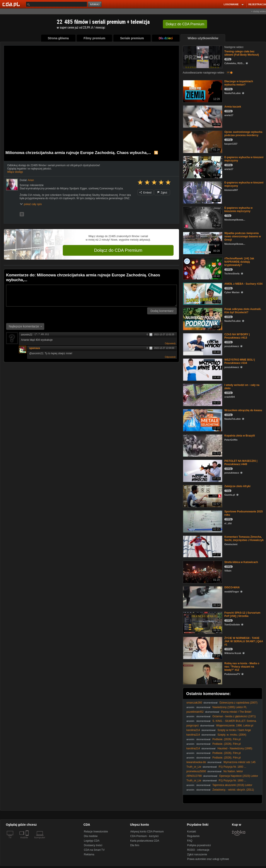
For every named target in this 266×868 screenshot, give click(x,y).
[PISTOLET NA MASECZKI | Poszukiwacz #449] (202, 470)
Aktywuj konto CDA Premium (147, 832)
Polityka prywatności (199, 845)
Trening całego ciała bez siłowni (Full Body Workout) (242, 53)
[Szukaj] (56, 4)
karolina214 (193, 730)
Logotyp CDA (92, 841)
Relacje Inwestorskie (96, 832)
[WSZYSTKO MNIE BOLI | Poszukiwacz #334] (202, 369)
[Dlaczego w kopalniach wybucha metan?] (202, 91)
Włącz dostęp (15, 172)
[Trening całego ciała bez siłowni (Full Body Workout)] (202, 57)
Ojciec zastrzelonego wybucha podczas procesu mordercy (243, 134)
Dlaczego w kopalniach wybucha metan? (239, 83)
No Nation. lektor (233, 771)
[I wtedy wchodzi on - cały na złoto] (202, 395)
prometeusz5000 (196, 771)
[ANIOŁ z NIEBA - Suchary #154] (202, 293)
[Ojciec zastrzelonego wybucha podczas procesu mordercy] (202, 141)
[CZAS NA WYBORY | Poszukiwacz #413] (202, 344)
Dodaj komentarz (162, 311)
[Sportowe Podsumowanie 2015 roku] (202, 521)
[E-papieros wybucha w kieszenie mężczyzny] (202, 217)
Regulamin (193, 836)
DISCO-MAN (232, 587)
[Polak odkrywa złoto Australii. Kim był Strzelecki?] (202, 319)
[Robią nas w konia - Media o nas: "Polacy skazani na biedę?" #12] (202, 673)
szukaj (95, 4)
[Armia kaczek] (202, 116)
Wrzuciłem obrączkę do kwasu (243, 410)
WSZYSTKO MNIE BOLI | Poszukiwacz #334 (240, 361)
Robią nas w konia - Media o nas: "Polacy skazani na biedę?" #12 (242, 667)
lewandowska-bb (196, 762)
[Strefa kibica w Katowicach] (202, 572)
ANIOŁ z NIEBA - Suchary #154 (243, 284)
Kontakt (192, 832)
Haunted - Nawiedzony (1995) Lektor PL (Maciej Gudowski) (219, 750)
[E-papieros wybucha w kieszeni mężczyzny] (202, 167)
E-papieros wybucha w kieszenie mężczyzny (238, 210)
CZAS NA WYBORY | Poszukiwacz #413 (237, 336)
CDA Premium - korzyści (144, 836)
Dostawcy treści (93, 845)
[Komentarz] (91, 296)
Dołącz (185, 24)
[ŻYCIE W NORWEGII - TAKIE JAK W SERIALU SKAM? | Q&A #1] (202, 648)
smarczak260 (194, 703)
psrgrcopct (193, 726)
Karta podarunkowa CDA (145, 841)
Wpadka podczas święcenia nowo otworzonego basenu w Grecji (243, 236)
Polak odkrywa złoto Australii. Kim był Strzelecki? (243, 311)
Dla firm (135, 845)
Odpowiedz (170, 343)
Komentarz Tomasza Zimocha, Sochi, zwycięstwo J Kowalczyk (244, 538)
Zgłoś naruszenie (197, 854)
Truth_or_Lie (194, 767)
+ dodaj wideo (259, 11)
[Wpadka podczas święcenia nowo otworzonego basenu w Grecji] (202, 243)
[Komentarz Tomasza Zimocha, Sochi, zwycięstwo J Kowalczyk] (202, 546)
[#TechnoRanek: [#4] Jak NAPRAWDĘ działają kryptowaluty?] (202, 268)
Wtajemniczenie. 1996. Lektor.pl (235, 726)
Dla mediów (91, 836)
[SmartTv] (28, 840)
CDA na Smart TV (94, 850)
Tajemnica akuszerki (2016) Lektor (232, 785)
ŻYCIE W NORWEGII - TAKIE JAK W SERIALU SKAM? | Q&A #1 (244, 641)
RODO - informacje (198, 850)
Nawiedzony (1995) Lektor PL (230, 707)
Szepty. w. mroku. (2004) (232, 735)
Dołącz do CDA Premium (118, 250)
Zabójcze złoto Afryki (237, 486)
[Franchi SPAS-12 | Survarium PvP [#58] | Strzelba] (202, 622)
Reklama (89, 854)
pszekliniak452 (195, 712)
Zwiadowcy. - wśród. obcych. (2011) (233, 790)
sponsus (35, 348)
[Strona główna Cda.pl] (12, 4)
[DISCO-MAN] (202, 597)
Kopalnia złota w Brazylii (240, 436)
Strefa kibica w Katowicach (241, 562)
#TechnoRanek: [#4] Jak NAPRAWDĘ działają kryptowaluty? (239, 262)
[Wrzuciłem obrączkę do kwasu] (202, 420)
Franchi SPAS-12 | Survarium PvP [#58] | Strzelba (242, 614)
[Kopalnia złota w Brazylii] (202, 445)
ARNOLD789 (194, 776)
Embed (145, 193)
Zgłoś (162, 193)
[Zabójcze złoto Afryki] (202, 496)
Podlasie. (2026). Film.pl (226, 739)
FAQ (190, 841)
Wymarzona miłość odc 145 (240, 762)
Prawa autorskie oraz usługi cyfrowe (208, 859)
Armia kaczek (233, 107)
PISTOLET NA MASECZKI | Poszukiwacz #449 (241, 463)
